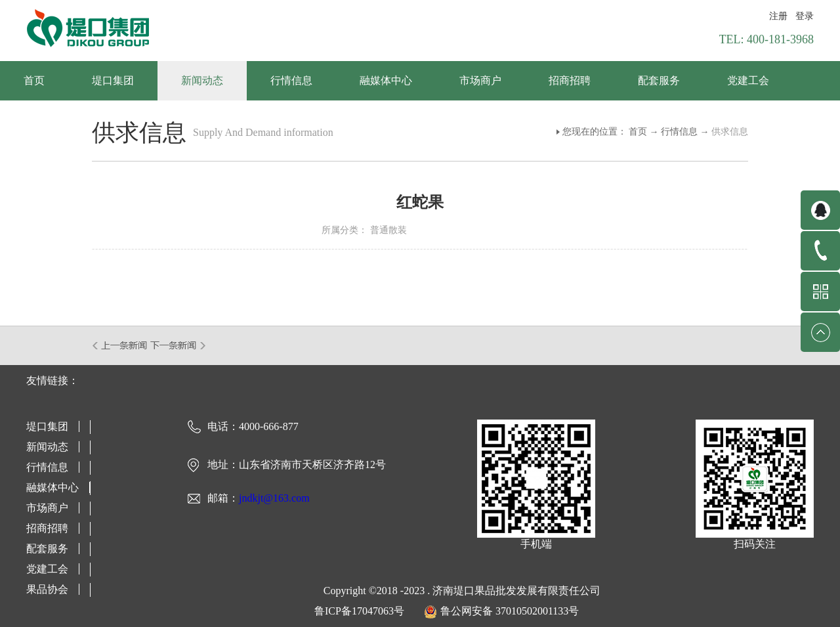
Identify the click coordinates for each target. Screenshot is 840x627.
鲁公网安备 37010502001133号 (510, 611)
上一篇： (120, 345)
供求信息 (730, 132)
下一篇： (178, 345)
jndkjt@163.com (274, 498)
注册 (778, 16)
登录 (805, 16)
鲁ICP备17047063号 (359, 611)
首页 (34, 80)
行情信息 (679, 132)
